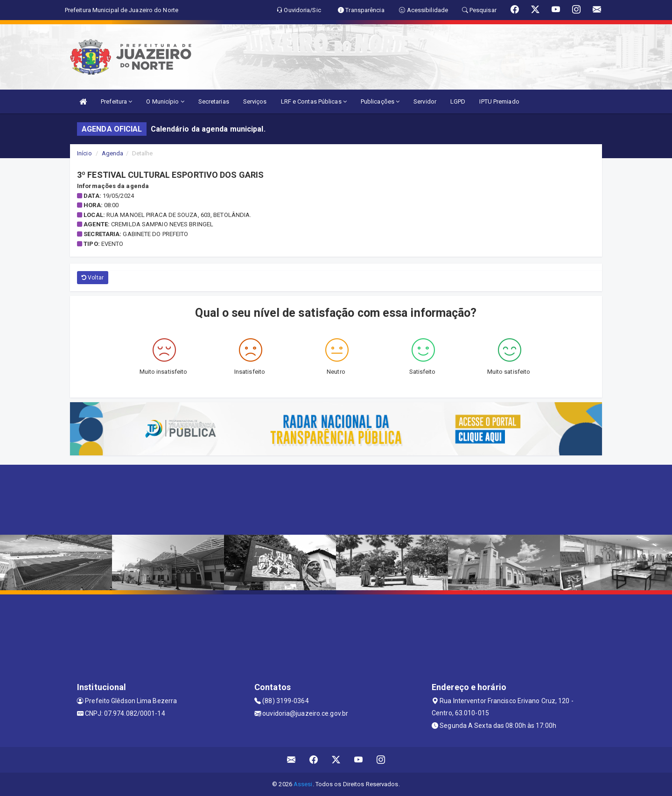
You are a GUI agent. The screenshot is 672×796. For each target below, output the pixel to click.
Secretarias (214, 101)
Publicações (380, 101)
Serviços (255, 101)
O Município (165, 101)
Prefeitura (116, 101)
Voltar (93, 278)
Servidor (425, 101)
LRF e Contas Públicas (314, 101)
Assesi (303, 784)
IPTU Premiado (499, 101)
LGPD (458, 101)
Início (84, 153)
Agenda (113, 153)
